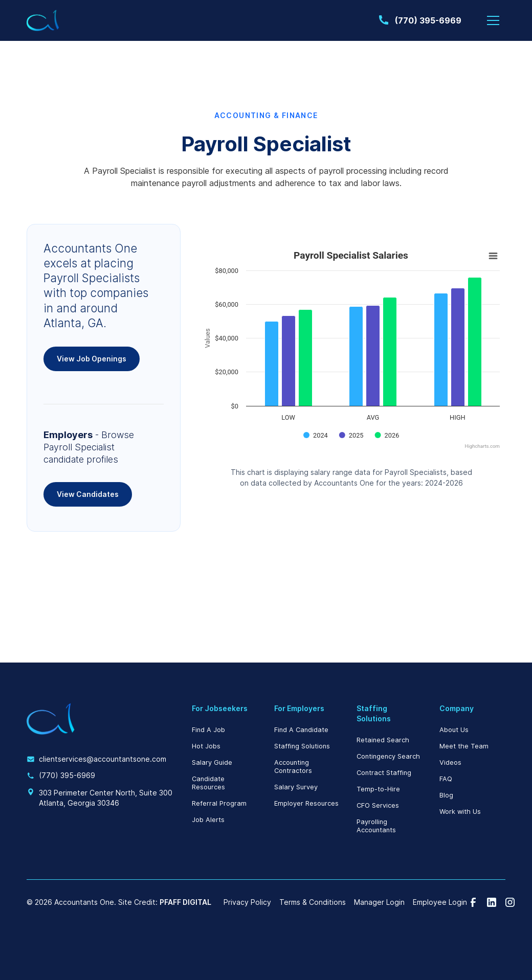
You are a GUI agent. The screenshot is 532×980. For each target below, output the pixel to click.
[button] (493, 20)
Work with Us (460, 812)
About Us (454, 730)
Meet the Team (464, 746)
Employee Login (440, 902)
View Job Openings (92, 359)
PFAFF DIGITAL (185, 902)
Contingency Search (388, 756)
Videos (450, 762)
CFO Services (378, 805)
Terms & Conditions (313, 902)
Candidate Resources (208, 783)
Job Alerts (208, 820)
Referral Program (219, 803)
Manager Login (379, 902)
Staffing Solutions (302, 746)
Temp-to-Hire (378, 789)
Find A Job (208, 730)
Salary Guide (212, 762)
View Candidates (88, 494)
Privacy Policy (247, 902)
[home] (43, 21)
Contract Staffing (384, 773)
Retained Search (383, 740)
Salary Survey (296, 787)
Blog (446, 795)
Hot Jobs (206, 746)
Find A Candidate (301, 730)
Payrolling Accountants (376, 826)
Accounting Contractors (293, 767)
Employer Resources (306, 803)
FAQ (446, 779)
